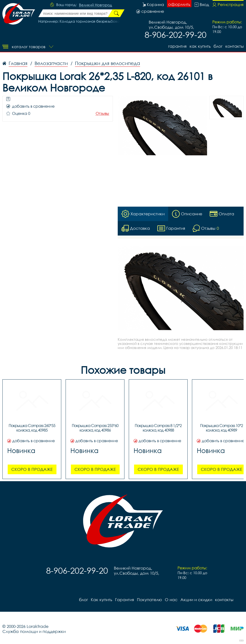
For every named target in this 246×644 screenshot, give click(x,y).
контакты (234, 46)
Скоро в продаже (32, 469)
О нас (171, 600)
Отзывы (102, 114)
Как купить (200, 46)
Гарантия (177, 46)
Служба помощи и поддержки (34, 631)
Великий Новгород (95, 5)
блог (218, 46)
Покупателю (149, 600)
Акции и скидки (196, 600)
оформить (179, 4)
